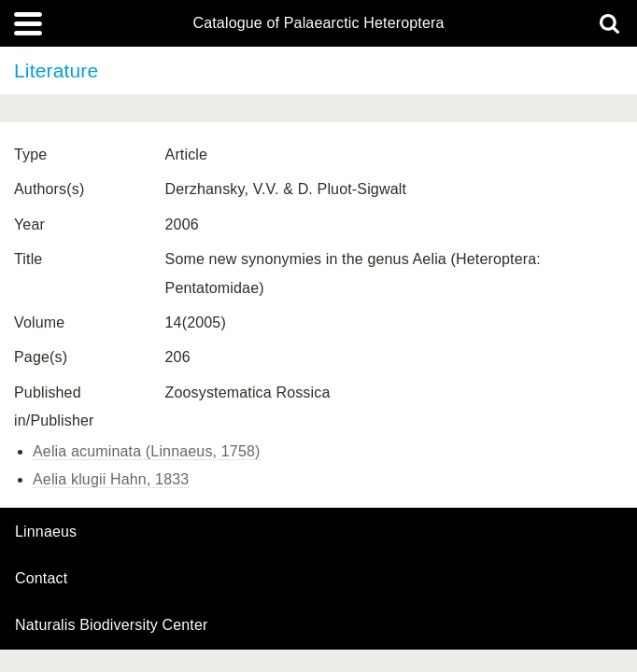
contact (41, 578)
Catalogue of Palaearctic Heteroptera (318, 23)
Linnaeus (46, 532)
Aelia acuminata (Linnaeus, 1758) (147, 451)
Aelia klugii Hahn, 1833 (111, 479)
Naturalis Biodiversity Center (112, 625)
